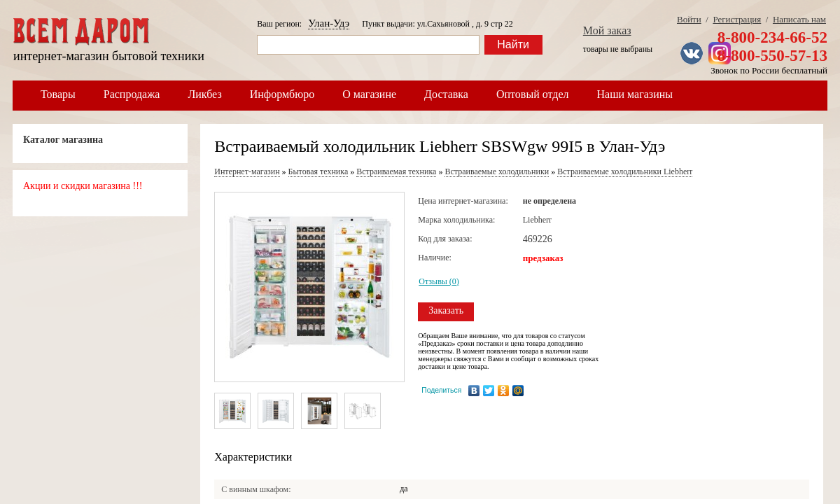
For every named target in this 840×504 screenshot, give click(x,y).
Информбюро (282, 94)
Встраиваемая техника (396, 171)
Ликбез (204, 94)
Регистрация (737, 19)
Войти (689, 19)
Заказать (446, 310)
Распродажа (132, 94)
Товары (58, 94)
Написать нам (799, 19)
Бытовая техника (318, 171)
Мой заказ (607, 30)
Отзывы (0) (439, 281)
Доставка (446, 94)
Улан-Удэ (329, 23)
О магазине (369, 94)
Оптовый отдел (533, 94)
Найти (513, 44)
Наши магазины (635, 94)
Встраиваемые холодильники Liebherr (625, 171)
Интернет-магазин (247, 171)
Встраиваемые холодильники (497, 171)
